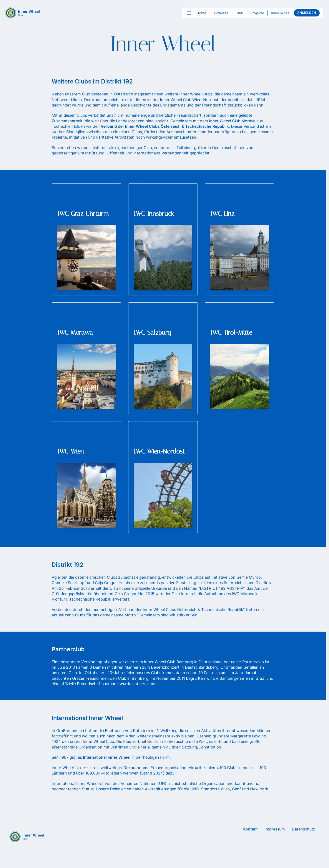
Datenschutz (304, 829)
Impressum (275, 829)
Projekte (257, 13)
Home (201, 13)
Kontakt (250, 829)
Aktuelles (221, 13)
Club (239, 13)
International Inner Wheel (107, 757)
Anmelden (307, 13)
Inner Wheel (281, 13)
